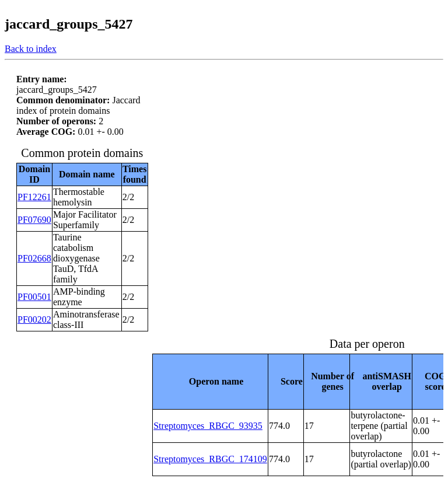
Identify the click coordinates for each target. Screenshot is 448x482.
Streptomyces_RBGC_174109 (210, 459)
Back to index (31, 49)
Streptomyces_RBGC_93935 (208, 426)
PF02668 (34, 258)
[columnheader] (211, 381)
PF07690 (34, 220)
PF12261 (34, 197)
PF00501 (34, 297)
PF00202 (34, 319)
